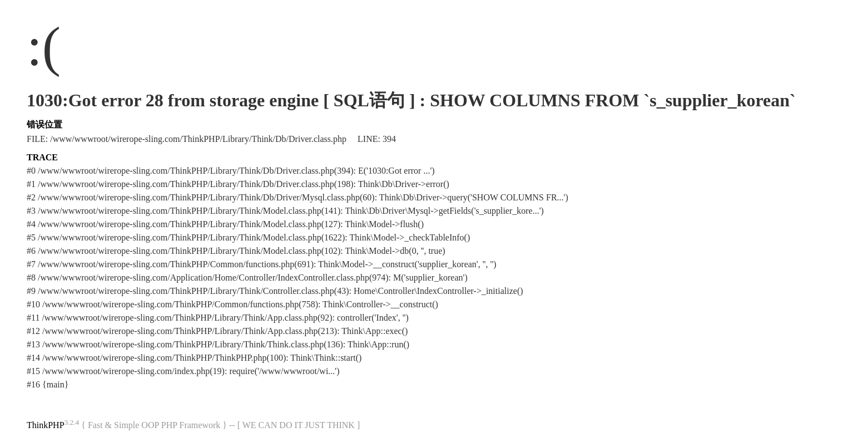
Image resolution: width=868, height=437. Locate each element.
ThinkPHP (46, 425)
